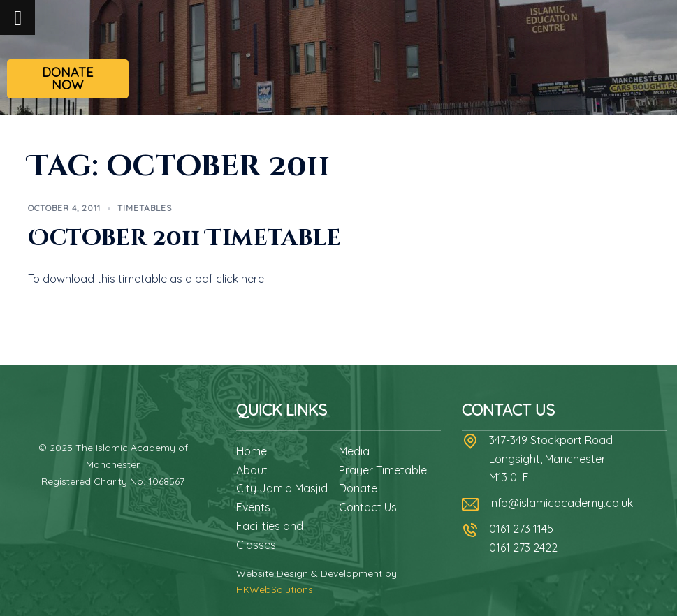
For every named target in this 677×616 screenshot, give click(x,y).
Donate (358, 488)
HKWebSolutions (275, 589)
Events (253, 507)
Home (252, 451)
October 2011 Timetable (184, 239)
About (252, 470)
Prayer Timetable (383, 470)
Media (354, 451)
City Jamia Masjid (282, 488)
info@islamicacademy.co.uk (561, 503)
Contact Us (368, 507)
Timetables (145, 208)
